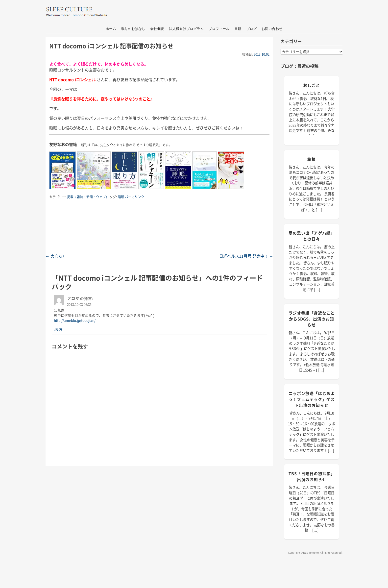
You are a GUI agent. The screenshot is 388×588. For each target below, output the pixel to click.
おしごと (312, 85)
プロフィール (219, 29)
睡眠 (121, 197)
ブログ (251, 29)
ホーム (111, 29)
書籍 (238, 29)
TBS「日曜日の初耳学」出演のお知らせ (312, 476)
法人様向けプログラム (186, 29)
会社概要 (157, 29)
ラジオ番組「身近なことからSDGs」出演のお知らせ (312, 319)
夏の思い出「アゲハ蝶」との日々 (312, 236)
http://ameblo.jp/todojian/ (75, 320)
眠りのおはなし (133, 29)
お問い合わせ (272, 29)
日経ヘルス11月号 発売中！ (246, 256)
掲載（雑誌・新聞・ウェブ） (88, 197)
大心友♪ (55, 256)
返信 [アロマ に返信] (58, 329)
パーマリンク (135, 197)
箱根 (312, 159)
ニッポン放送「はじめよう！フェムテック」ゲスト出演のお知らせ (312, 399)
